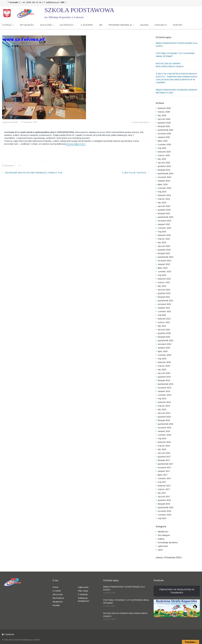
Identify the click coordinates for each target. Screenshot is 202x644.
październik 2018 (166, 424)
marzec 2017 (164, 489)
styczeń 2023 (164, 246)
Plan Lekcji (83, 591)
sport (160, 550)
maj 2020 (162, 359)
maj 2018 (162, 438)
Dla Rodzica (58, 598)
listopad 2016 (164, 504)
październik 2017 (166, 464)
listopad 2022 (164, 253)
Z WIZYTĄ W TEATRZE (134, 173)
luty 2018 (162, 449)
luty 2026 (162, 115)
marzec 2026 (164, 112)
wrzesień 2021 (164, 304)
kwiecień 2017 (164, 486)
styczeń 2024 (164, 206)
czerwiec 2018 (164, 435)
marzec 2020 (164, 366)
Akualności (58, 602)
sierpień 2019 (164, 391)
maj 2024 (162, 192)
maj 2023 (162, 232)
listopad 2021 (164, 297)
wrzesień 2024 (164, 177)
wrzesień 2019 (164, 388)
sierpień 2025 (164, 137)
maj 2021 (162, 315)
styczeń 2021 (164, 330)
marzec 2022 (164, 282)
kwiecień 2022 (164, 279)
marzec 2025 (164, 155)
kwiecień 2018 (164, 442)
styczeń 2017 (164, 497)
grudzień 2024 (164, 166)
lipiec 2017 (163, 475)
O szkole (57, 591)
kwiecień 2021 (164, 319)
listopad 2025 (164, 126)
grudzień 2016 (164, 500)
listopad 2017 (164, 460)
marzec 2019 (164, 406)
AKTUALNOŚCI (27, 25)
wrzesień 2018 (164, 428)
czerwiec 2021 (164, 311)
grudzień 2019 (164, 377)
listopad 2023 (164, 213)
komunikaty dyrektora (168, 542)
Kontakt (56, 605)
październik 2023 (166, 217)
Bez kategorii (164, 535)
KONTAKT (178, 25)
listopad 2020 (164, 337)
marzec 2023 (164, 239)
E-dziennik (83, 594)
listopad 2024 (164, 170)
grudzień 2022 (164, 250)
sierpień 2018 (164, 431)
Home (55, 587)
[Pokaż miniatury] (76, 144)
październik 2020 (166, 340)
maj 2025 (162, 148)
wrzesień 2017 (164, 467)
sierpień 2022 (164, 264)
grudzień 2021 (164, 293)
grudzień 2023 (164, 210)
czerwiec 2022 (164, 271)
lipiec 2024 (163, 184)
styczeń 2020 (164, 373)
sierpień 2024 (164, 181)
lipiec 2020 (163, 351)
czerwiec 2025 (164, 144)
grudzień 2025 (164, 123)
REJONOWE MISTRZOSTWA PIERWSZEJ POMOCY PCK (34, 173)
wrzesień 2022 (164, 261)
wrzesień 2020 (164, 344)
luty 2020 (162, 369)
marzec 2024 (164, 199)
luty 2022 (162, 286)
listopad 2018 (164, 420)
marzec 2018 (164, 446)
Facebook (9, 634)
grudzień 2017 (164, 457)
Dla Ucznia (58, 594)
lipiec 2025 (163, 141)
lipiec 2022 (163, 268)
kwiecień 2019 (164, 402)
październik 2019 (166, 384)
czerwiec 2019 (164, 395)
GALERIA (144, 25)
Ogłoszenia (83, 587)
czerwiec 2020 (164, 355)
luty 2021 (162, 326)
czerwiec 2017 (164, 478)
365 (101, 25)
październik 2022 (166, 257)
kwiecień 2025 (164, 152)
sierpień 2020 (164, 348)
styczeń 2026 (164, 119)
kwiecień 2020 (164, 362)
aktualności (10, 166)
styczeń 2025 (164, 163)
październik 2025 (166, 130)
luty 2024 (162, 202)
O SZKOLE (7, 25)
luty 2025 (162, 159)
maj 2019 (162, 399)
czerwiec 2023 (164, 228)
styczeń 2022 (164, 290)
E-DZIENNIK (87, 25)
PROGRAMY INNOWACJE (120, 25)
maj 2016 (162, 518)
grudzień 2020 (164, 333)
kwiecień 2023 (164, 235)
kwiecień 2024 (164, 195)
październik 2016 (166, 507)
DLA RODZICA (66, 25)
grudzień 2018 (164, 417)
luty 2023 (162, 242)
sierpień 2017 (164, 471)
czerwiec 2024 (164, 188)
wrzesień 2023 (164, 221)
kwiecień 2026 (164, 108)
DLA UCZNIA (46, 25)
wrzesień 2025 (164, 134)
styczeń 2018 (164, 453)
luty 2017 (162, 493)
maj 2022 (162, 275)
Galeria (161, 539)
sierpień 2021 (164, 308)
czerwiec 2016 (164, 515)
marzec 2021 (164, 322)
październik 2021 (166, 301)
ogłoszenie (163, 546)
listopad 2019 (164, 380)
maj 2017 (162, 482)
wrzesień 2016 (164, 511)
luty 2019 (162, 409)
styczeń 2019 (164, 413)
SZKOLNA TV (161, 25)
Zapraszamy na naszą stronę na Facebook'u (177, 591)
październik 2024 (166, 173)
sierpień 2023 (164, 224)
